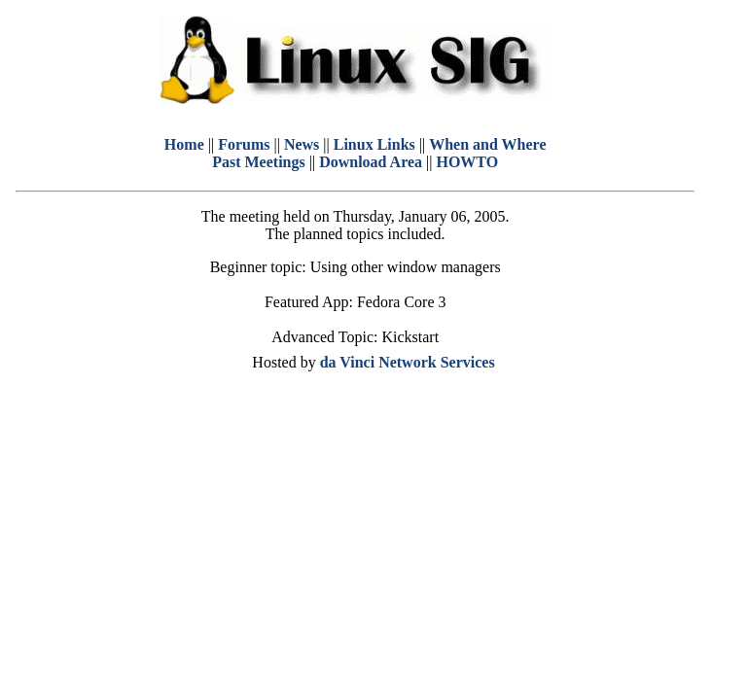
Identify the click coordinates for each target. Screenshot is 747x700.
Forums (244, 144)
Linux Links (374, 144)
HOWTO (467, 162)
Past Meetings (259, 162)
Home (184, 144)
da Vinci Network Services (408, 362)
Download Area (371, 162)
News (302, 144)
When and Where (487, 144)
